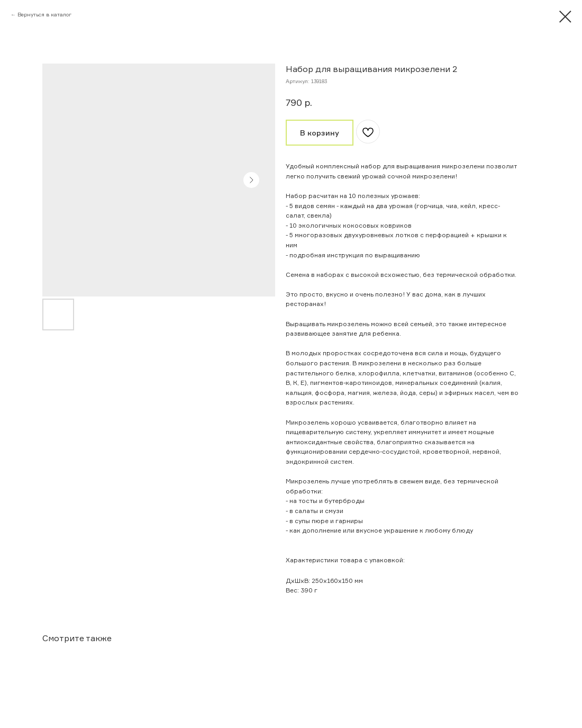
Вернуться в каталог (44, 14)
